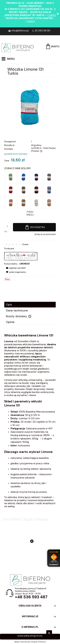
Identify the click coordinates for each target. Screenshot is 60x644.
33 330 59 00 (42, 31)
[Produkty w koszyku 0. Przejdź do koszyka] (53, 47)
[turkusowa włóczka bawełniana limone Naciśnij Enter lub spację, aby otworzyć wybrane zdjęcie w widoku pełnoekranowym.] (30, 107)
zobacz (52, 15)
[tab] (30, 305)
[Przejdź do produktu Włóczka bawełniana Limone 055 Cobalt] (30, 555)
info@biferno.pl (20, 31)
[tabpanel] (30, 423)
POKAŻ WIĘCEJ (30, 213)
